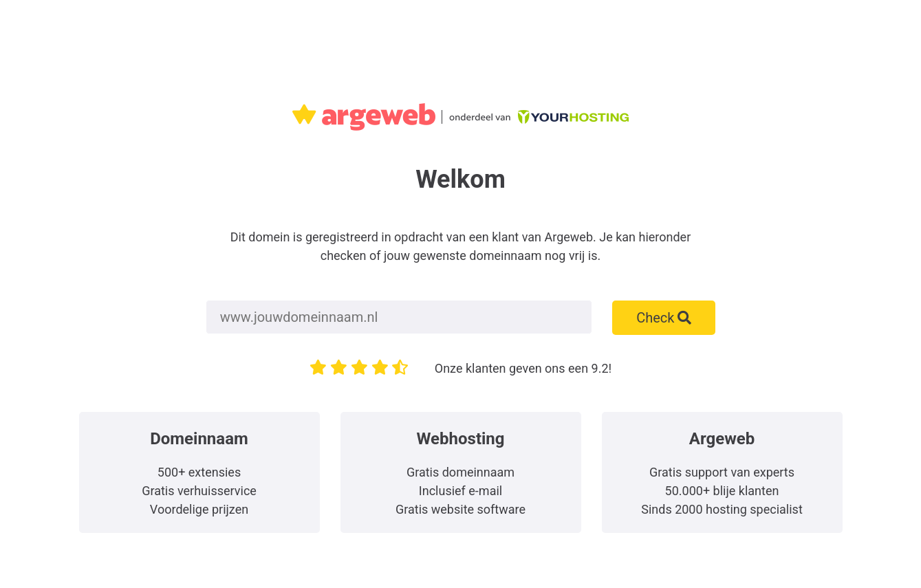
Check (664, 318)
